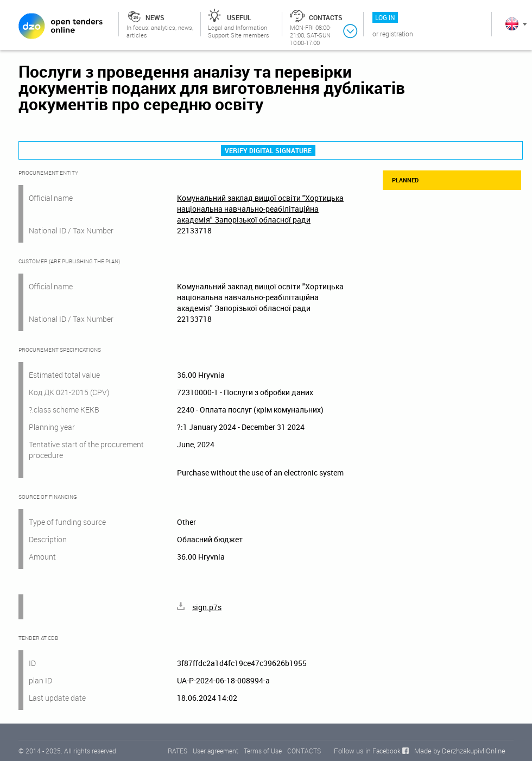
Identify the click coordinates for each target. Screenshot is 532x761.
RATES (178, 751)
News (155, 17)
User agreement (216, 751)
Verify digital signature (268, 150)
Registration (397, 34)
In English (512, 24)
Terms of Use (263, 751)
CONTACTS (304, 751)
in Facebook (383, 751)
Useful (239, 17)
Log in (385, 17)
